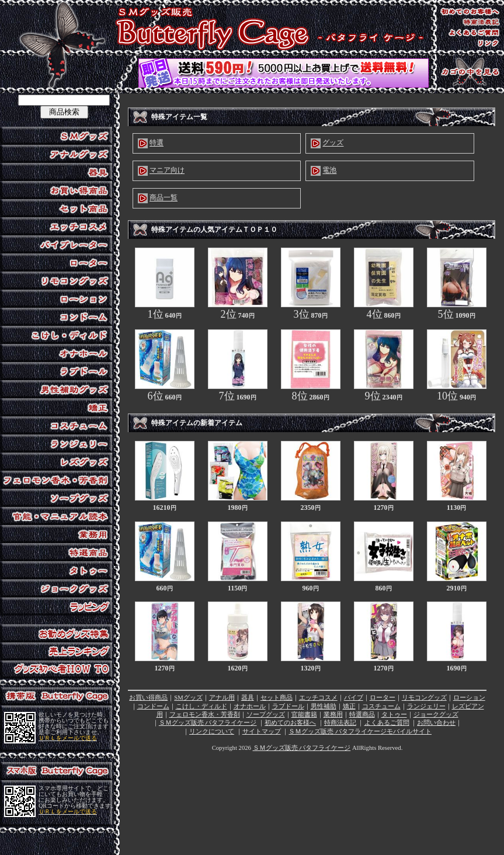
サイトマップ (262, 731)
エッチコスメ (318, 698)
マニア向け (167, 171)
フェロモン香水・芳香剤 (205, 715)
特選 (157, 143)
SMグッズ (188, 698)
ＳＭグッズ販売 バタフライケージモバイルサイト (360, 731)
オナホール (250, 706)
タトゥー (394, 715)
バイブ (354, 698)
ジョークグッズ (436, 715)
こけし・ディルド (201, 706)
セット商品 (277, 698)
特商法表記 (340, 723)
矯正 (349, 706)
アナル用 (222, 698)
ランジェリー (426, 706)
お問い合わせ (436, 723)
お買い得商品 (148, 698)
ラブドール (288, 706)
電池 (329, 171)
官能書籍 (304, 715)
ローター (383, 698)
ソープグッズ (266, 715)
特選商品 (362, 715)
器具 (248, 698)
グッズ (333, 143)
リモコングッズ (424, 698)
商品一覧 (164, 198)
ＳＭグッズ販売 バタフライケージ (208, 723)
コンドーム (153, 706)
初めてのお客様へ (290, 723)
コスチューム (381, 706)
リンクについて (212, 731)
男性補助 (324, 706)
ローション (469, 698)
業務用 (333, 715)
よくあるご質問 (387, 723)
